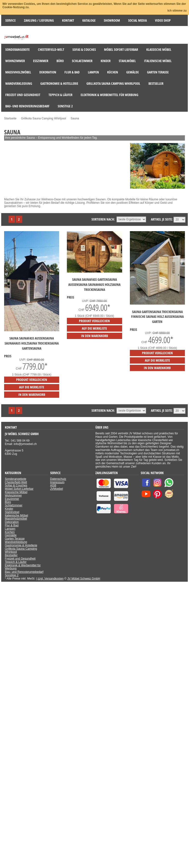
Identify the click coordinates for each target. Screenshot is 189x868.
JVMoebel (57, 489)
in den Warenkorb (32, 395)
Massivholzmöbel (16, 519)
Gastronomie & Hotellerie (21, 545)
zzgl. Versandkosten (51, 579)
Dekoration (12, 522)
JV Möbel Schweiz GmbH (84, 579)
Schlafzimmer (14, 505)
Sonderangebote (16, 479)
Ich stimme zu (177, 11)
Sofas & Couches (16, 485)
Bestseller (11, 555)
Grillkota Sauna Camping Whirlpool (21, 550)
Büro (8, 502)
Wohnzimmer (13, 496)
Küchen (10, 532)
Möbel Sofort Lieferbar (19, 489)
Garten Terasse (15, 539)
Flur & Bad (12, 525)
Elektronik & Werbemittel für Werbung (23, 567)
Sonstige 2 (12, 575)
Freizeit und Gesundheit (20, 559)
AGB (53, 485)
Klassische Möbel (16, 492)
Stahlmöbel (12, 512)
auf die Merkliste (32, 387)
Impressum (57, 482)
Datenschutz (58, 479)
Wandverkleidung (16, 542)
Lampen (10, 529)
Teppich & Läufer (16, 562)
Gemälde (11, 535)
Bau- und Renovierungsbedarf (24, 572)
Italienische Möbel (16, 516)
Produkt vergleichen (32, 380)
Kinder (9, 509)
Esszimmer (12, 499)
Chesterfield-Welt (16, 482)
